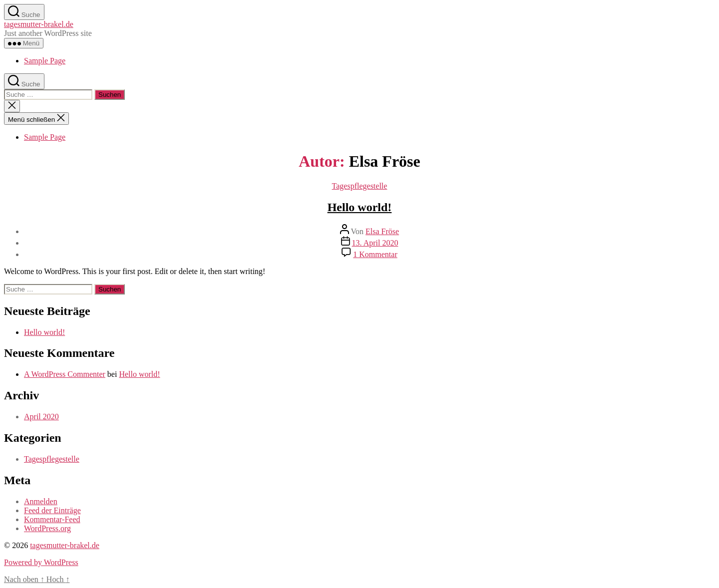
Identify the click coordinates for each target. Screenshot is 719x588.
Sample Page (45, 61)
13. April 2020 (375, 243)
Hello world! (360, 207)
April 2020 (41, 417)
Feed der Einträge (52, 510)
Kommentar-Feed (52, 519)
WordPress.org (47, 528)
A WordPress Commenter (65, 374)
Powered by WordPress (41, 562)
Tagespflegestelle (360, 186)
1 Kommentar (375, 254)
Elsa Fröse (382, 231)
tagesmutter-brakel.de (39, 24)
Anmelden (41, 501)
